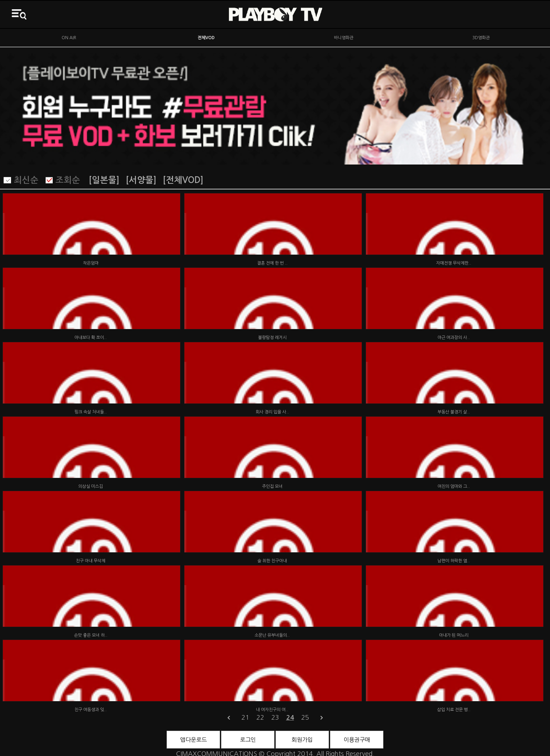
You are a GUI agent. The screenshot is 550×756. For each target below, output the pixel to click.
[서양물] (141, 180)
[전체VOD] (183, 180)
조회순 (68, 180)
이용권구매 (357, 740)
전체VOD (206, 38)
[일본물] (104, 180)
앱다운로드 (193, 740)
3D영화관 (481, 38)
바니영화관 (344, 38)
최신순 (26, 180)
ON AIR (69, 38)
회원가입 (302, 740)
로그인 (248, 740)
